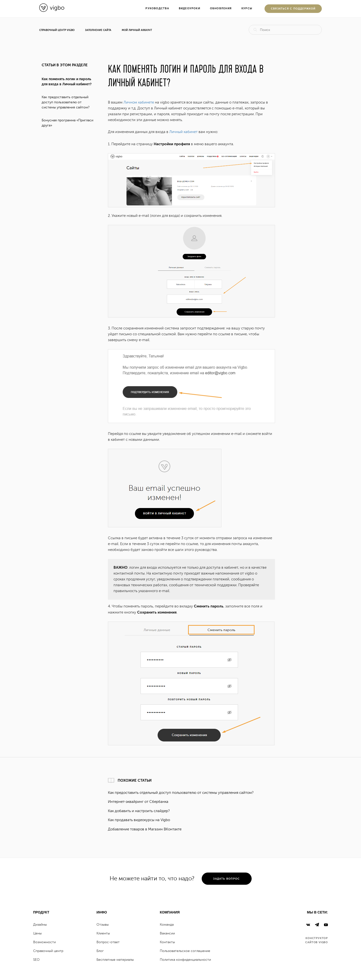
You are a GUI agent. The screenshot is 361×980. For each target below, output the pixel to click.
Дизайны (40, 925)
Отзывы (103, 925)
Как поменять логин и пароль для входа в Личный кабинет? (67, 82)
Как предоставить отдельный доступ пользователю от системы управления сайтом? (66, 102)
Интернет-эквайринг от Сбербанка (138, 802)
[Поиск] (285, 30)
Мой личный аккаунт (137, 30)
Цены (37, 933)
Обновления (221, 8)
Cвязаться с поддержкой (293, 9)
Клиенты (103, 933)
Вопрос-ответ (108, 942)
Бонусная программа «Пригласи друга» (67, 123)
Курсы (247, 8)
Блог (100, 951)
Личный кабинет (183, 132)
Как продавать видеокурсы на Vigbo (139, 820)
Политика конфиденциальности (185, 960)
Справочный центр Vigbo (57, 30)
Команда (167, 925)
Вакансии (167, 933)
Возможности (44, 942)
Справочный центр (48, 951)
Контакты (167, 942)
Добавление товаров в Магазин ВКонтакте (145, 829)
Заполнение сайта (98, 30)
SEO (36, 960)
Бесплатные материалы (115, 960)
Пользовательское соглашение (185, 951)
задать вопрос (226, 879)
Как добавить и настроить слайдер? (139, 811)
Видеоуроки (190, 8)
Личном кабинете (139, 102)
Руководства (157, 8)
